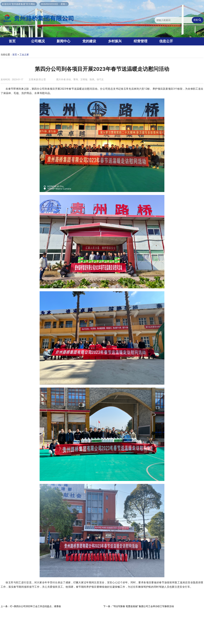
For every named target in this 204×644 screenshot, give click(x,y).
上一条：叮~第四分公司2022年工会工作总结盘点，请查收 (31, 606)
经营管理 (141, 41)
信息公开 (166, 41)
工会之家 (24, 55)
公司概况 (38, 41)
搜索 (198, 20)
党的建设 (89, 41)
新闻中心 (63, 41)
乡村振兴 (115, 41)
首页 (15, 55)
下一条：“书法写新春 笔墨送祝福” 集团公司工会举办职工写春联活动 (139, 606)
